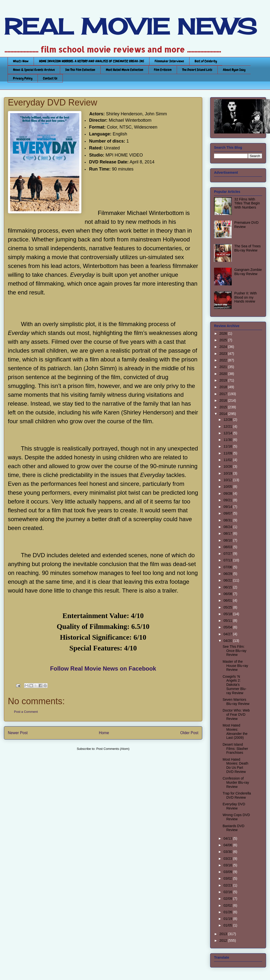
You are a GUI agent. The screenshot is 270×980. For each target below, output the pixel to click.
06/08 (228, 594)
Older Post (189, 733)
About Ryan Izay (234, 70)
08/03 (228, 547)
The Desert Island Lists (197, 70)
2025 (224, 340)
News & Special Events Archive (34, 70)
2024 (224, 347)
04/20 (228, 641)
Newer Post (18, 733)
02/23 (228, 885)
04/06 (228, 845)
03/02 (228, 878)
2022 (224, 360)
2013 (224, 934)
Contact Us (50, 78)
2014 (224, 414)
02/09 (228, 899)
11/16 (228, 446)
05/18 (228, 614)
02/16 (228, 892)
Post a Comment (26, 712)
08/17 (228, 533)
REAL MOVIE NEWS (130, 26)
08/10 (228, 540)
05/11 (228, 621)
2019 (224, 380)
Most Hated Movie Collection (125, 70)
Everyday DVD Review (234, 806)
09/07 (228, 513)
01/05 (228, 925)
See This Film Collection (80, 70)
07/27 (228, 554)
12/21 (228, 426)
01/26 (228, 912)
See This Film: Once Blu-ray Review (235, 651)
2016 (224, 400)
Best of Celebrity (206, 61)
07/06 (228, 567)
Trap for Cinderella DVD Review (237, 795)
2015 (224, 407)
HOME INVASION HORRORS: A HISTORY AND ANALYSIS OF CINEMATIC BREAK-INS (92, 61)
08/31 (228, 520)
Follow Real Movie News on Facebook (103, 669)
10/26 (228, 466)
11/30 (228, 440)
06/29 (228, 574)
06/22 (228, 580)
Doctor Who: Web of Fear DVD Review (236, 715)
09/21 (228, 500)
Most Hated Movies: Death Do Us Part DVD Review (235, 766)
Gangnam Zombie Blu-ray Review (248, 272)
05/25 (228, 607)
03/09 (228, 872)
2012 (224, 940)
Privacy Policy (23, 78)
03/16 (228, 865)
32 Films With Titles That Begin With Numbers (247, 203)
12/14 (228, 433)
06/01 (228, 600)
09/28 (228, 493)
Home (104, 733)
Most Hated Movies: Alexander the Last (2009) (235, 731)
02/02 (228, 905)
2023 (224, 354)
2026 (224, 333)
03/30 (228, 852)
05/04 (228, 627)
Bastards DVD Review (234, 828)
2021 (224, 367)
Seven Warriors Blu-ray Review (236, 702)
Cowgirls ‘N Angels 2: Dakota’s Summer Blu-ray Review (235, 685)
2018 (224, 387)
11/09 (228, 453)
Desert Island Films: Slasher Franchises (235, 749)
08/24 (228, 527)
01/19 (228, 919)
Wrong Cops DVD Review (236, 817)
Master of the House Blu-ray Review (235, 666)
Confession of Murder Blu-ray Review (236, 782)
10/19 (228, 473)
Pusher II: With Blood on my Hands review (246, 297)
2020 (224, 374)
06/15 (228, 587)
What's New (21, 61)
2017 (224, 394)
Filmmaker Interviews (169, 61)
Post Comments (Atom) (113, 749)
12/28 (228, 420)
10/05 (228, 487)
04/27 (228, 634)
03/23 (228, 859)
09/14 (228, 507)
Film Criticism (163, 70)
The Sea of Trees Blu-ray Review (248, 248)
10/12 (228, 480)
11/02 (228, 460)
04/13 (228, 838)
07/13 (228, 560)
